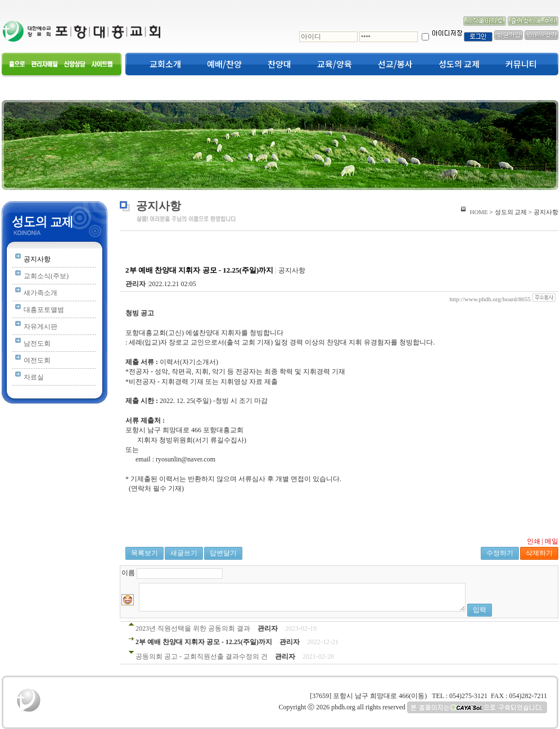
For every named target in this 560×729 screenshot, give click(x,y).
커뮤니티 (521, 64)
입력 (480, 610)
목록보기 (144, 553)
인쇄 (534, 541)
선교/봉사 (395, 64)
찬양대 (279, 64)
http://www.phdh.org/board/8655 (490, 299)
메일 (552, 541)
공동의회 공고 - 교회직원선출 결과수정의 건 (202, 656)
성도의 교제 (459, 64)
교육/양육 (335, 64)
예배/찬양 (224, 64)
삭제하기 (539, 553)
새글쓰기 (184, 553)
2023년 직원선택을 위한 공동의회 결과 (193, 628)
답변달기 (223, 553)
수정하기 (500, 553)
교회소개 (165, 64)
